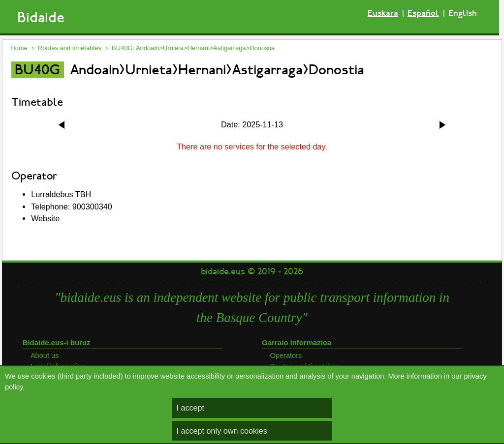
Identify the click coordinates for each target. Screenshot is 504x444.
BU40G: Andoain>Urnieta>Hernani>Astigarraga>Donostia (193, 48)
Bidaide (41, 17)
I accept (190, 408)
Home (19, 48)
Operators (286, 355)
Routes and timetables (70, 48)
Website (45, 218)
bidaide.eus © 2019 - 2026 (252, 271)
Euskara (383, 13)
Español (423, 13)
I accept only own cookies (221, 431)
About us (45, 355)
